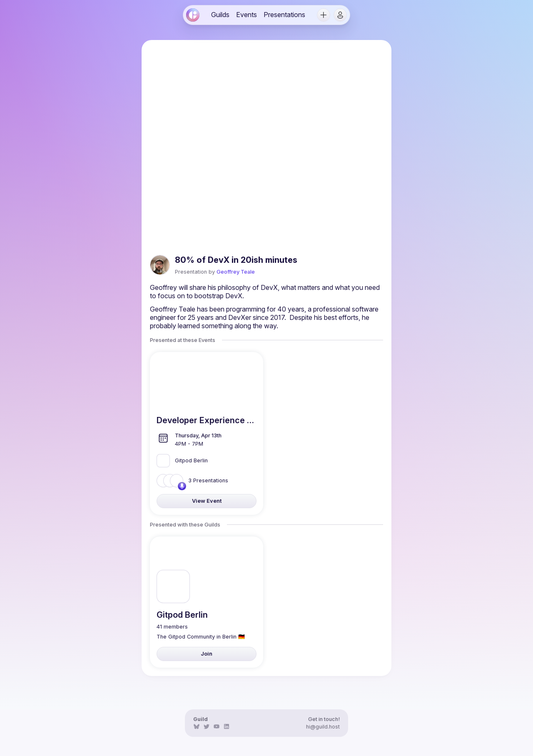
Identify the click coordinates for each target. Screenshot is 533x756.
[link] (193, 15)
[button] (324, 15)
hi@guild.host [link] (323, 727)
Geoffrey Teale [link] (236, 272)
